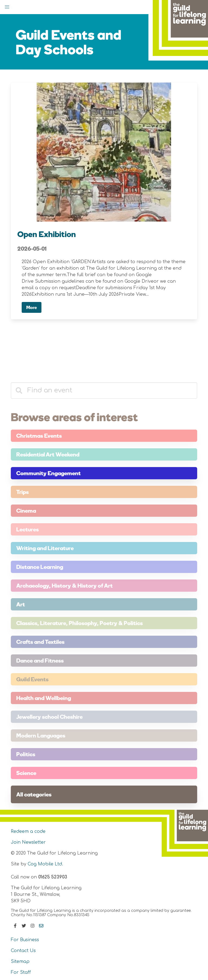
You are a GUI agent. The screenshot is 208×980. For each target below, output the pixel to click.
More (32, 307)
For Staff (21, 972)
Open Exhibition (47, 234)
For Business (25, 940)
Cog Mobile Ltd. (45, 864)
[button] (7, 7)
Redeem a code (28, 831)
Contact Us (23, 951)
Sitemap (20, 962)
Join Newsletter (28, 842)
